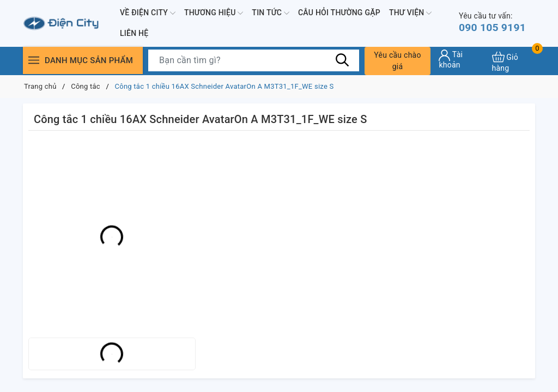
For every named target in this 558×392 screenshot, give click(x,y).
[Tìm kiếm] (343, 60)
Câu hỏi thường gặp (339, 13)
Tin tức (271, 13)
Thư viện (410, 13)
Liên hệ (134, 33)
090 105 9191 (494, 23)
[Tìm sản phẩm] (254, 60)
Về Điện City (148, 13)
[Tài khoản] (461, 59)
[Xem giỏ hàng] (514, 61)
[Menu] (34, 60)
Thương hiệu (214, 13)
